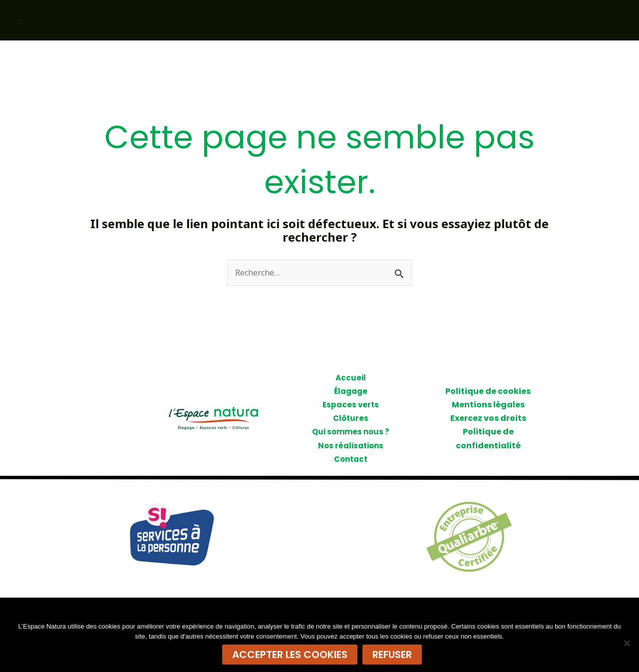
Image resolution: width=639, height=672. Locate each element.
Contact (594, 20)
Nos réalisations (528, 20)
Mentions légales (488, 405)
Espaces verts (289, 20)
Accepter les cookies (290, 655)
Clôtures (361, 20)
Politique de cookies (488, 391)
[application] (234, 20)
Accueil (165, 20)
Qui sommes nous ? (439, 20)
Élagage (218, 20)
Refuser (392, 655)
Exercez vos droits (488, 418)
